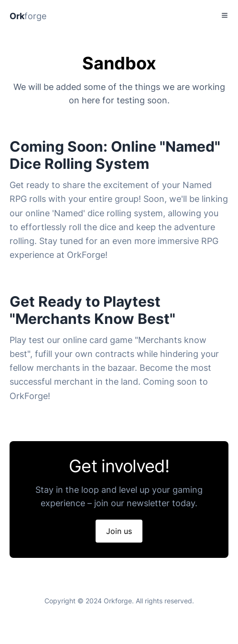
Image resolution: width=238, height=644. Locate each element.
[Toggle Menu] (225, 15)
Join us (119, 531)
